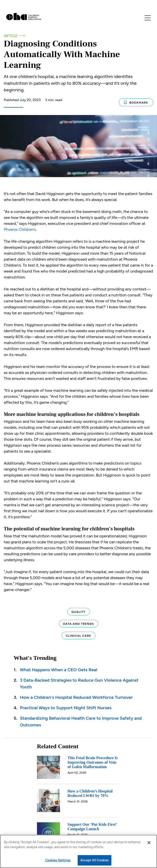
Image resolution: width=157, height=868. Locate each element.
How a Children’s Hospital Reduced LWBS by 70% (90, 792)
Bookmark (136, 101)
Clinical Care (78, 634)
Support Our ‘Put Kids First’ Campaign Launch (92, 825)
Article (11, 36)
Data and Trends (78, 623)
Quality (78, 611)
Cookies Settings (58, 860)
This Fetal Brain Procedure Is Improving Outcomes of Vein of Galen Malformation (93, 761)
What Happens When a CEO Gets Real (59, 669)
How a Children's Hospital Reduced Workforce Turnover (76, 696)
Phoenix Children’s (20, 228)
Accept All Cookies (95, 860)
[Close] (149, 843)
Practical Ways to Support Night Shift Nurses (66, 707)
